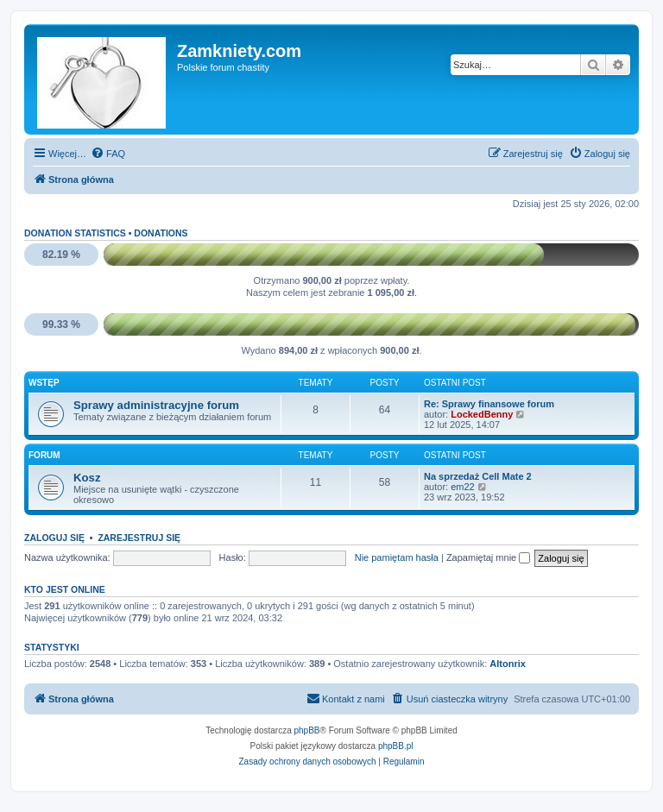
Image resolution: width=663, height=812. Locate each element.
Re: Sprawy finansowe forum (489, 404)
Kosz (87, 478)
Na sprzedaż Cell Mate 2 (478, 476)
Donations (161, 233)
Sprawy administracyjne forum (156, 405)
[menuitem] (108, 154)
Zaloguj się (54, 538)
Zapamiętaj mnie (488, 557)
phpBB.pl (396, 746)
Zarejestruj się (139, 538)
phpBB (307, 730)
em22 (463, 487)
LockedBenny (482, 414)
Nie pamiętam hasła (397, 557)
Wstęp (44, 383)
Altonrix (508, 664)
